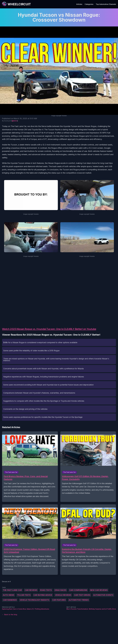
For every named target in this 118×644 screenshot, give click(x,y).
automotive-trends (79, 600)
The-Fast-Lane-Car (12, 590)
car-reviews (31, 590)
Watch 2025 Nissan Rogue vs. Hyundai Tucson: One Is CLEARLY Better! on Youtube (49, 329)
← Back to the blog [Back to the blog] (10, 615)
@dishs (15, 121)
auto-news (9, 595)
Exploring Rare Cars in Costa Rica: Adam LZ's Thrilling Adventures (26, 609)
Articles (79, 4)
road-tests (46, 590)
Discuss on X (6, 582)
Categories (89, 4)
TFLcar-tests (24, 595)
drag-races (60, 590)
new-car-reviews (99, 590)
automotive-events (103, 595)
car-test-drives (82, 595)
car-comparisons (78, 590)
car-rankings (10, 600)
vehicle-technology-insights (34, 600)
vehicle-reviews (63, 595)
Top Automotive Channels (106, 4)
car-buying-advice (43, 595)
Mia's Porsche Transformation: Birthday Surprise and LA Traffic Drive (91, 609)
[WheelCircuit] (16, 4)
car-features (59, 600)
